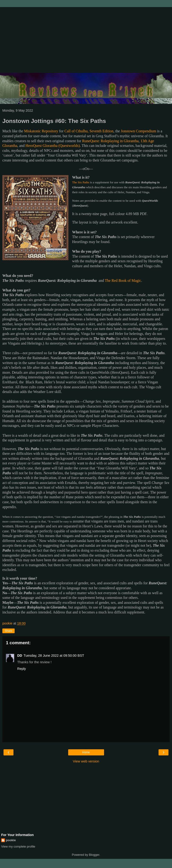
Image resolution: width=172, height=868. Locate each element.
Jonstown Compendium (138, 131)
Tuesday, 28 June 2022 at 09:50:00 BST (54, 656)
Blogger (94, 855)
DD (20, 656)
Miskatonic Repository (41, 131)
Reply (22, 669)
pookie (11, 840)
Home (86, 752)
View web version (86, 761)
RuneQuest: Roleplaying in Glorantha (110, 141)
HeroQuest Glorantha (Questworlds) (53, 146)
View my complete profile (18, 846)
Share (8, 631)
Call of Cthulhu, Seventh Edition (89, 131)
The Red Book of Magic (123, 281)
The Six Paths (81, 182)
